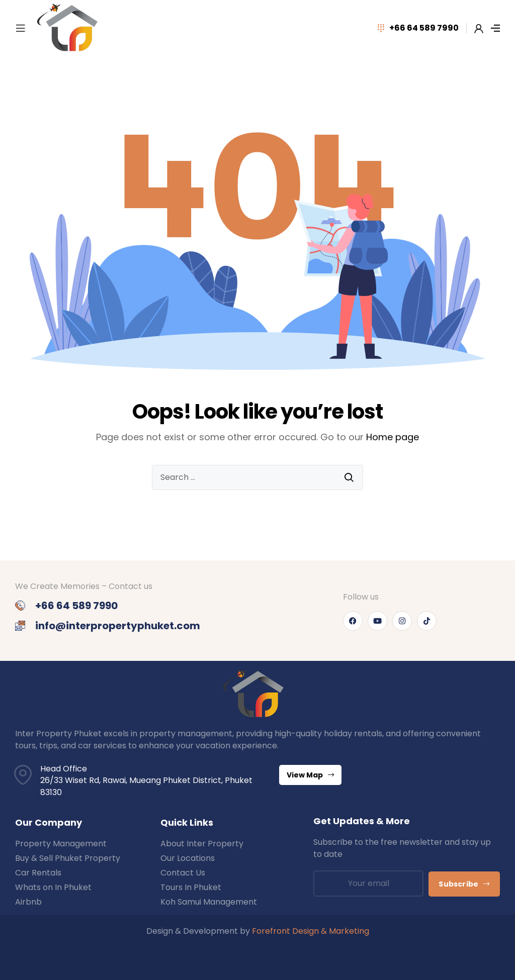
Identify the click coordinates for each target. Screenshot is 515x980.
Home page (393, 437)
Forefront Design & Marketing (311, 931)
